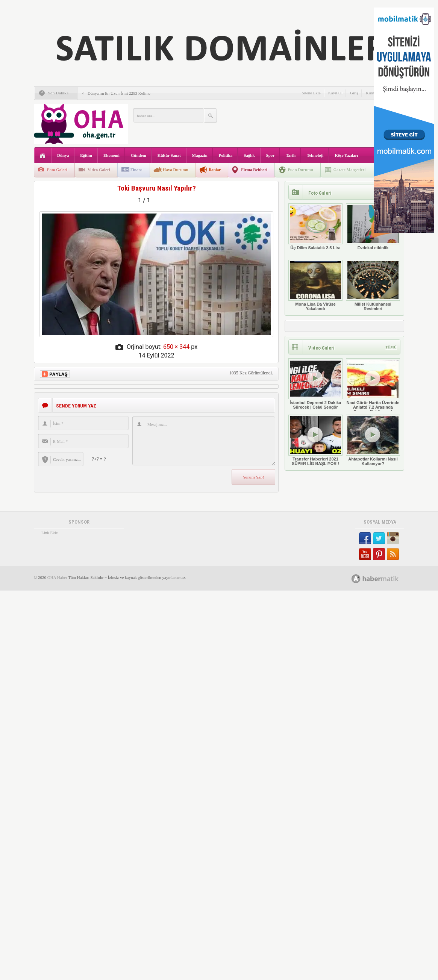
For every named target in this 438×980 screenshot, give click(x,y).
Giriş (354, 93)
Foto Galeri (57, 170)
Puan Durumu (300, 170)
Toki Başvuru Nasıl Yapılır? (157, 188)
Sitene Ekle (311, 93)
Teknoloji (315, 155)
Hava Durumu (176, 170)
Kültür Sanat (169, 155)
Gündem (139, 155)
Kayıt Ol (335, 93)
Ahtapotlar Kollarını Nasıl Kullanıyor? (373, 440)
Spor (271, 155)
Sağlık (249, 155)
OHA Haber (57, 577)
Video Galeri (99, 170)
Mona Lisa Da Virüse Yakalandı (315, 285)
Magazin (200, 155)
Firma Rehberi (254, 170)
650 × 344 (176, 347)
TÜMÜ (391, 347)
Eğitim (86, 155)
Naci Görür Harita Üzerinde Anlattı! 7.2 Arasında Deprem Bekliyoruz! (373, 386)
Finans (136, 170)
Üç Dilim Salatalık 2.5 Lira (315, 227)
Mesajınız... (204, 441)
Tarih (291, 155)
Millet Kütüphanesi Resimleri (373, 285)
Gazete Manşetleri (350, 170)
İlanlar (215, 170)
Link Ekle (50, 533)
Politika (226, 155)
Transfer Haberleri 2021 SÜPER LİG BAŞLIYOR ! (315, 440)
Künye (371, 93)
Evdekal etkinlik (373, 227)
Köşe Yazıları (346, 155)
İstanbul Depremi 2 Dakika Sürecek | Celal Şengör (315, 384)
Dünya (63, 155)
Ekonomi (111, 155)
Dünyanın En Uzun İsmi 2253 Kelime (119, 93)
